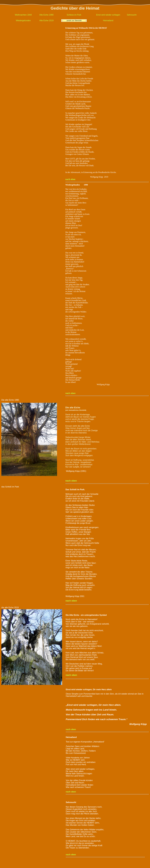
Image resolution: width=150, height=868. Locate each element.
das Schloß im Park (10, 487)
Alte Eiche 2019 (46, 21)
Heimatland (108, 21)
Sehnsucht (132, 15)
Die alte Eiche (8, 400)
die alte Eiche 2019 (10, 607)
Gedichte (59, 8)
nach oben (70, 393)
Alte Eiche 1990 (46, 15)
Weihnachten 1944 (23, 15)
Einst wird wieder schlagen (108, 15)
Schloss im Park (74, 15)
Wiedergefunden (23, 21)
